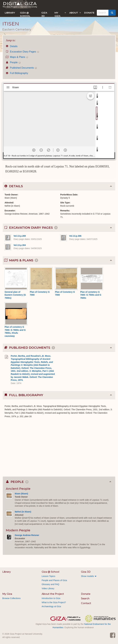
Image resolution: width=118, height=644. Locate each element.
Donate (89, 13)
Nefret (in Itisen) (23, 512)
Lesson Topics (48, 576)
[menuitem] (10, 13)
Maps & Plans (17, 57)
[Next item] (65, 150)
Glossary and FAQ (50, 584)
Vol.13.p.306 (75, 236)
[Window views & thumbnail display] (95, 87)
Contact (86, 603)
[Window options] (103, 87)
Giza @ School (25, 14)
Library (10, 13)
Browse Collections (11, 598)
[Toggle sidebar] (8, 87)
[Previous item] (58, 150)
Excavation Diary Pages (22, 52)
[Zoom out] (41, 150)
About (74, 13)
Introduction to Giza (51, 598)
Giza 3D (44, 14)
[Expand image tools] (90, 96)
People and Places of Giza (54, 580)
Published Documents (21, 68)
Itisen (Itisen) (21, 494)
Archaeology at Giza (51, 606)
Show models (87, 576)
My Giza (57, 14)
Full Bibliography (17, 73)
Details (12, 46)
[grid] (105, 125)
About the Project (53, 594)
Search (85, 598)
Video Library (48, 588)
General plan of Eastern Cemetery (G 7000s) (15, 295)
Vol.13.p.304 (20, 245)
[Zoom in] (34, 150)
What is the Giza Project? (54, 602)
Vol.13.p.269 (20, 236)
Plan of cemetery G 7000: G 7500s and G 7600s (91, 295)
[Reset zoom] (49, 150)
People (13, 62)
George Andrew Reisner (27, 535)
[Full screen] (110, 87)
